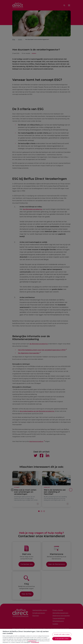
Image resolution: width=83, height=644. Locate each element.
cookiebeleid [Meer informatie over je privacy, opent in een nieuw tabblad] (32, 641)
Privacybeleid (35, 642)
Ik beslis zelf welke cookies (62, 634)
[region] (41, 636)
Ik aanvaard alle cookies (62, 639)
